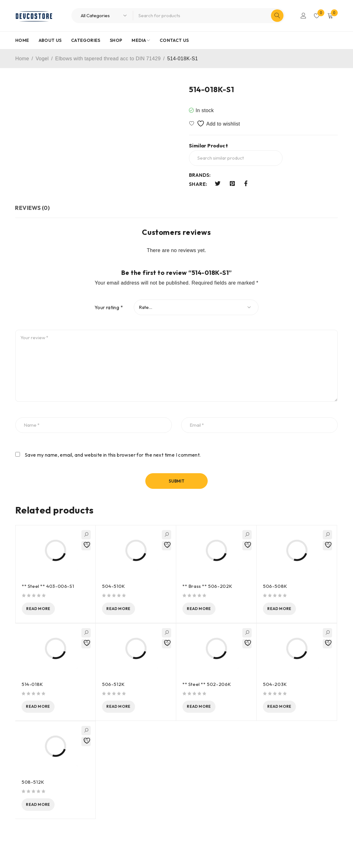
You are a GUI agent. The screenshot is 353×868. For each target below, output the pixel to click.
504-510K (114, 586)
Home (22, 59)
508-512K (33, 784)
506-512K (113, 685)
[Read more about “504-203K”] (286, 708)
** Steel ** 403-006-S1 (48, 586)
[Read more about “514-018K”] (45, 708)
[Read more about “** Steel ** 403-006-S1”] (45, 609)
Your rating (109, 307)
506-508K (275, 586)
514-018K (32, 685)
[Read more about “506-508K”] (286, 609)
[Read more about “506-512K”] (125, 708)
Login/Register (302, 16)
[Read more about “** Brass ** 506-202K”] (206, 609)
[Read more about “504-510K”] (125, 609)
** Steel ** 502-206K (207, 685)
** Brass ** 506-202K (207, 586)
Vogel (42, 59)
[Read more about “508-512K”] (45, 806)
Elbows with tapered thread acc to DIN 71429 (108, 59)
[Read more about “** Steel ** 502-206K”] (206, 708)
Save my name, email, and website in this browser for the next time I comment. (113, 455)
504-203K (275, 685)
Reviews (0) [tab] (33, 208)
